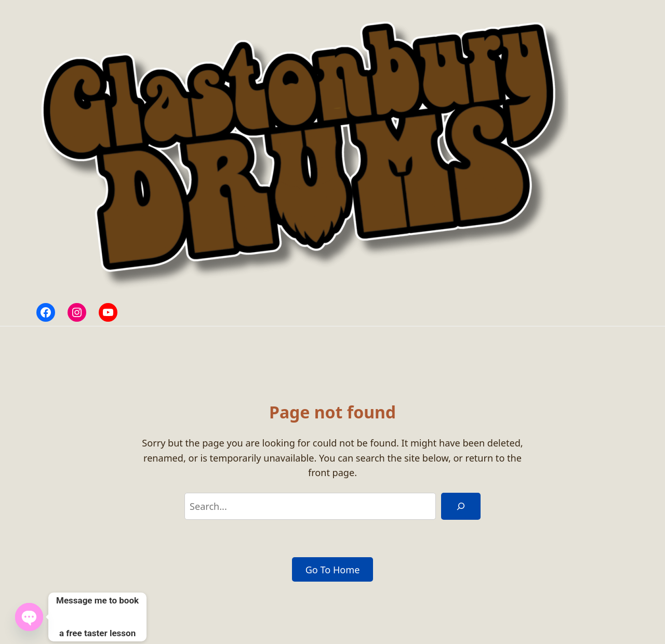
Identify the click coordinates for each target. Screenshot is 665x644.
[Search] (461, 506)
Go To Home (333, 570)
